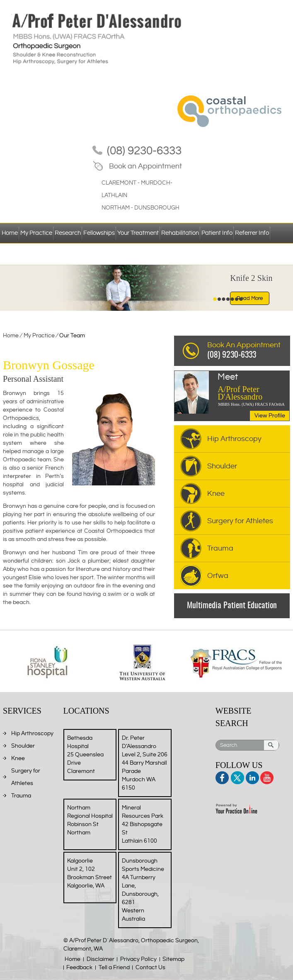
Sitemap (173, 959)
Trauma (220, 548)
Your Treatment (138, 233)
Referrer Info (252, 233)
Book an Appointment (145, 166)
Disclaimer (100, 959)
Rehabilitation (180, 233)
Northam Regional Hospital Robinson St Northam (90, 820)
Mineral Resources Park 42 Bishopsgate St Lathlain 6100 (143, 824)
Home (10, 233)
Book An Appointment (249, 351)
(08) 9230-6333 (144, 151)
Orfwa (218, 576)
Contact (13, 254)
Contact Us (150, 968)
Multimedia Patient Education (232, 606)
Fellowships (99, 233)
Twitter (237, 776)
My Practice (36, 233)
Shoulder (222, 466)
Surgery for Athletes (240, 521)
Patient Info (217, 233)
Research (68, 233)
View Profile (270, 416)
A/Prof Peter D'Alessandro (253, 387)
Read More (250, 298)
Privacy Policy (138, 959)
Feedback (79, 968)
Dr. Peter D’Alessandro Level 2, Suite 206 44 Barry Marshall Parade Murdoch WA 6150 (145, 763)
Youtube (266, 776)
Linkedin (252, 776)
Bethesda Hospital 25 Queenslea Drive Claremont (85, 755)
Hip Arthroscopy (234, 439)
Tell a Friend (114, 968)
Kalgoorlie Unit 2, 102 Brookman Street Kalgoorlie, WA (90, 873)
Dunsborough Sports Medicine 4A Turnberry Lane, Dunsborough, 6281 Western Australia (143, 890)
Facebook (223, 776)
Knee (216, 494)
